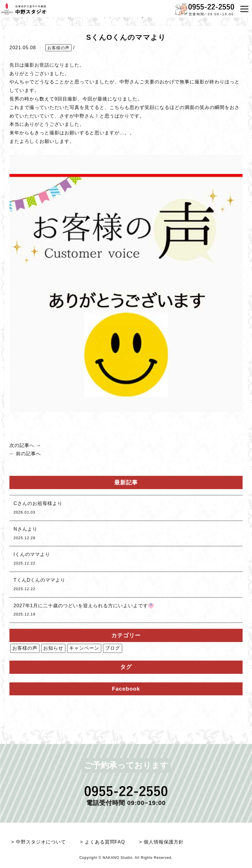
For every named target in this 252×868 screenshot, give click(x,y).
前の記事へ (28, 454)
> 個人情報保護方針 (162, 842)
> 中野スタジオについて (39, 842)
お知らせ (53, 648)
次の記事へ (22, 445)
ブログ (113, 648)
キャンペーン (84, 648)
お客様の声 (58, 48)
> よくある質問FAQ (103, 842)
